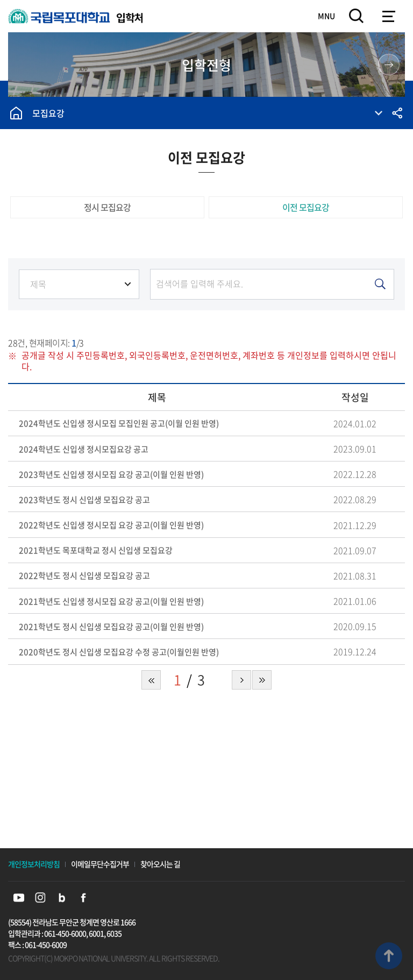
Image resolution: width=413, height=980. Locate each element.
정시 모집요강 (107, 207)
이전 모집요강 (306, 207)
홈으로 (16, 113)
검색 (357, 16)
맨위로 (389, 956)
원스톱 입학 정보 (389, 65)
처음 (151, 680)
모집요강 (48, 113)
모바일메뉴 (389, 16)
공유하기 (397, 113)
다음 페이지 (241, 680)
